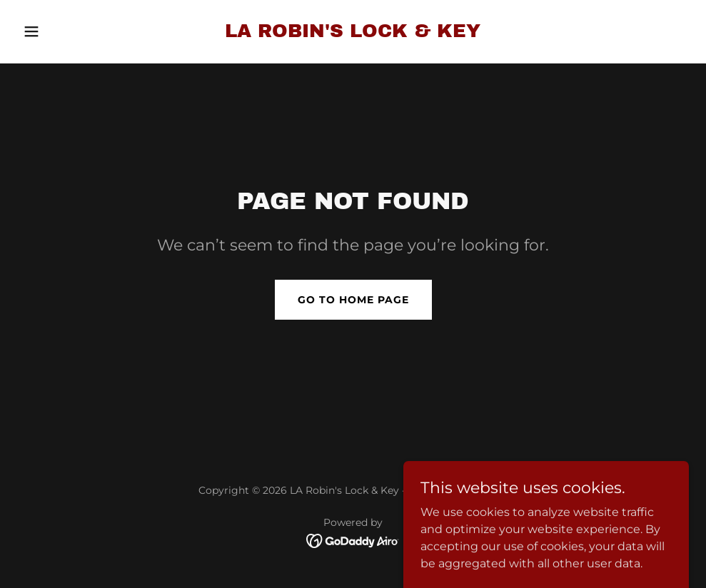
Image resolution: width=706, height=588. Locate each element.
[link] (353, 33)
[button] (67, 31)
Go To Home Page (353, 300)
